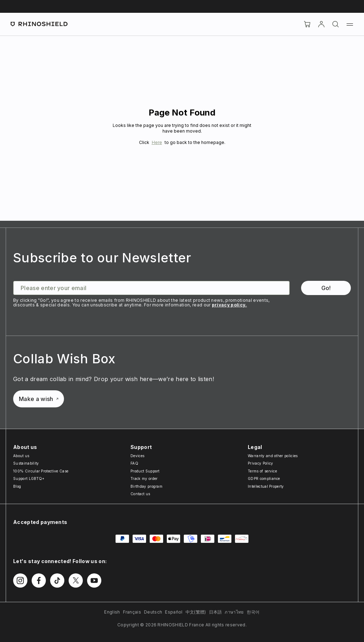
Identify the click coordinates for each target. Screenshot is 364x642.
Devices (137, 456)
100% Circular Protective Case (41, 471)
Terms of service (262, 471)
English (112, 612)
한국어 (253, 612)
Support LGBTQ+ (29, 478)
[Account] (321, 24)
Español (174, 612)
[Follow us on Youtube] (94, 581)
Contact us (140, 494)
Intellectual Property (266, 486)
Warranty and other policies (273, 456)
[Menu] (350, 24)
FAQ (134, 463)
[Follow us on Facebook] (39, 581)
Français (132, 612)
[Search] (336, 24)
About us (21, 456)
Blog (17, 486)
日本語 (216, 612)
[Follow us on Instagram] (20, 581)
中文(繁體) (196, 612)
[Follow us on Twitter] (76, 581)
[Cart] (307, 24)
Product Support (145, 471)
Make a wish (39, 399)
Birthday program (146, 486)
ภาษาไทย (234, 612)
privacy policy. (229, 305)
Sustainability (26, 463)
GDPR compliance (264, 478)
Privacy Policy (260, 463)
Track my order (144, 478)
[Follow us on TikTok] (57, 581)
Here (157, 142)
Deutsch (153, 612)
